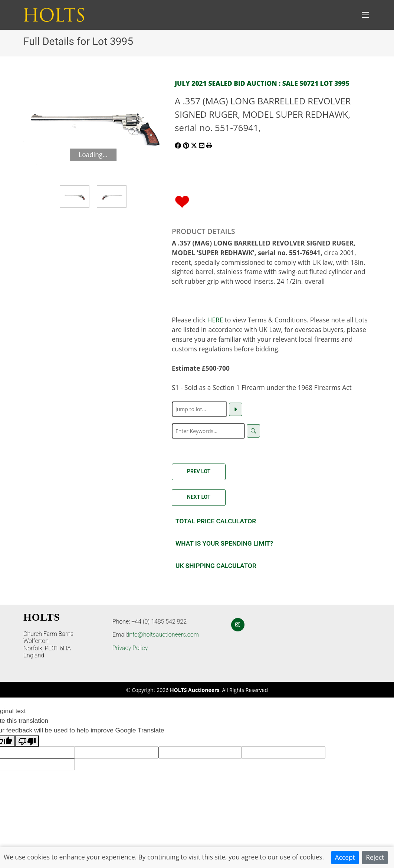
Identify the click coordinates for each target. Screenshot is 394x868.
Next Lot (199, 497)
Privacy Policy (130, 648)
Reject (375, 857)
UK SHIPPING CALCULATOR (216, 566)
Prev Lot (199, 471)
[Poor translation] (27, 741)
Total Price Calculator (216, 521)
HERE (215, 320)
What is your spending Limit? (224, 543)
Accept (345, 857)
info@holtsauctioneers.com (163, 635)
